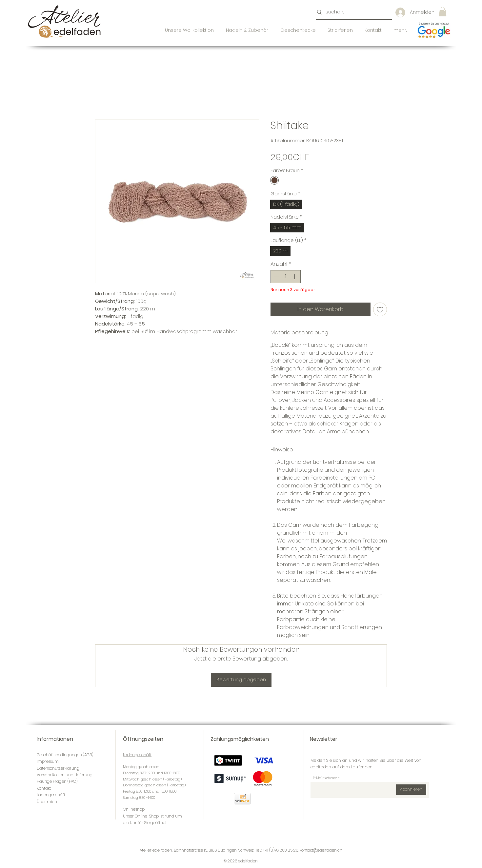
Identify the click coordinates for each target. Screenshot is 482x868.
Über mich (47, 802)
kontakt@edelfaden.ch (321, 850)
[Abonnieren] (411, 790)
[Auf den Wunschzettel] (380, 309)
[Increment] (295, 277)
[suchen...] (352, 12)
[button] (443, 12)
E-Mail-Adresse (325, 778)
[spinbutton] (286, 277)
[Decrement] (276, 277)
